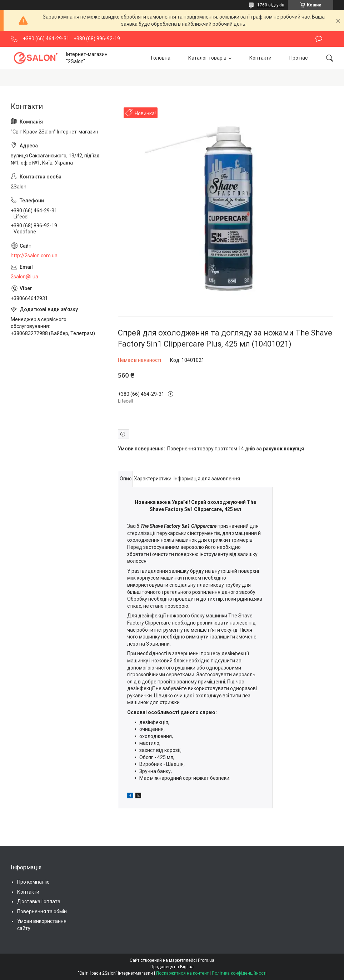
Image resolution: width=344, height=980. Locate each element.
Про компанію (33, 882)
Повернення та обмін (42, 911)
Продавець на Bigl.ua (172, 967)
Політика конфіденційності (239, 973)
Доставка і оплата (39, 901)
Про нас (298, 58)
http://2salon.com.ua (34, 256)
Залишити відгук (319, 39)
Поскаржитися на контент (182, 973)
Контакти (260, 58)
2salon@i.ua (24, 277)
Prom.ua (206, 960)
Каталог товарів (207, 58)
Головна (161, 58)
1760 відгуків (271, 5)
